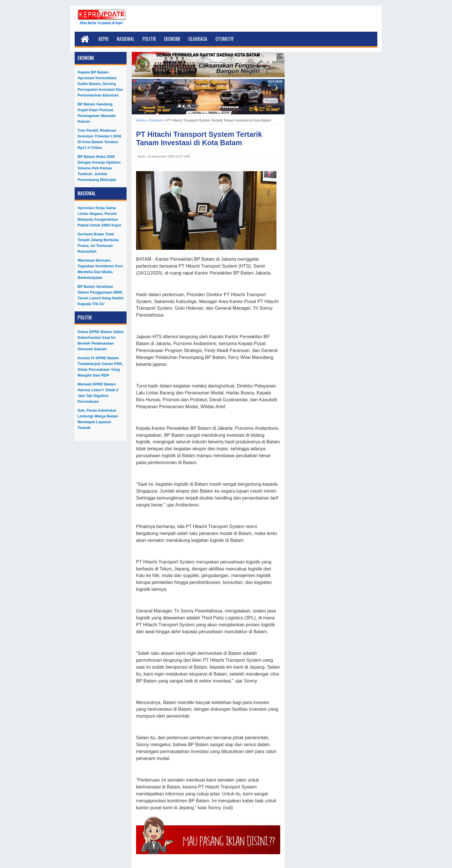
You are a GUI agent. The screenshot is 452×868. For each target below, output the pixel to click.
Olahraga (198, 39)
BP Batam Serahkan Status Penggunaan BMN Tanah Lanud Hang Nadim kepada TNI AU (100, 295)
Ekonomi (172, 39)
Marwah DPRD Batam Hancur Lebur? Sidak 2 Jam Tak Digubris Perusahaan (98, 393)
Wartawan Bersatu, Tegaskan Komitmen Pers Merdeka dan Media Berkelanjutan (100, 269)
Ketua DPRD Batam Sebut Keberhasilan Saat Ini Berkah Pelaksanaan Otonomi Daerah (101, 340)
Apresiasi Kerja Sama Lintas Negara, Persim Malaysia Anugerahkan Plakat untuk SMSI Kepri (99, 216)
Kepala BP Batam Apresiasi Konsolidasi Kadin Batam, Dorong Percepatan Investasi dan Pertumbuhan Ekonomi (100, 84)
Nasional (126, 39)
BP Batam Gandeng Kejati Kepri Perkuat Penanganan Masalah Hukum (97, 113)
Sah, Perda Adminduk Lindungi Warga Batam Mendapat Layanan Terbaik (98, 419)
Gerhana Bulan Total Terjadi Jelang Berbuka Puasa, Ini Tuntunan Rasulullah (98, 243)
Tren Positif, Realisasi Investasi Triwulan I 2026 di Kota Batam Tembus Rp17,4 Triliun (99, 139)
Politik (149, 39)
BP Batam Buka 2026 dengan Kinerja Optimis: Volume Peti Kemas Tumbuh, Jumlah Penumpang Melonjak (99, 168)
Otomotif (225, 39)
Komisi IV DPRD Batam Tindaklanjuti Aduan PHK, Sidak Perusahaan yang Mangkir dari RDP (100, 367)
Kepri (104, 39)
